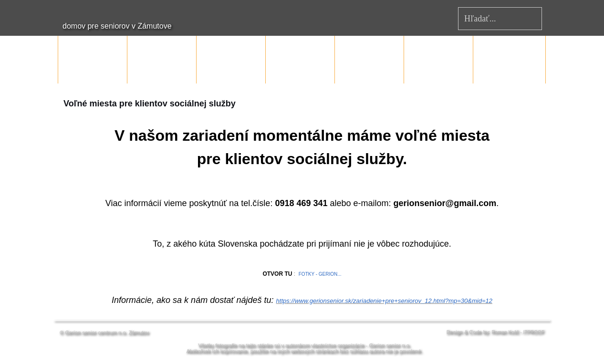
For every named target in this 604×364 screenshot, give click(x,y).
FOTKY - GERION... (320, 274)
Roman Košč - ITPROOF (518, 332)
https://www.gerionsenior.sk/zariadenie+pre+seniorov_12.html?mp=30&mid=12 (384, 301)
